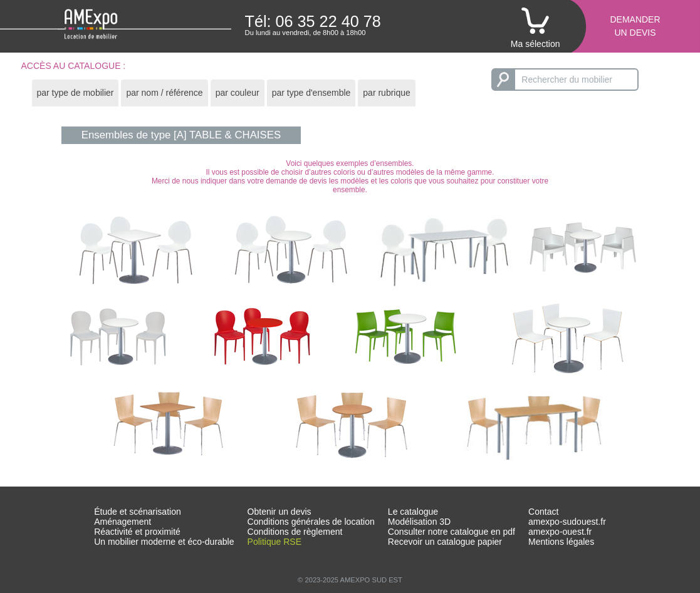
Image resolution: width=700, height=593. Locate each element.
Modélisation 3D (419, 522)
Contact (543, 512)
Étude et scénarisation (138, 512)
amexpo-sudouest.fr (567, 522)
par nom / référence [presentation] (164, 93)
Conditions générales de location (311, 522)
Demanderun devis (635, 26)
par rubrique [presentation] (387, 93)
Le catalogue (413, 512)
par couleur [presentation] (238, 93)
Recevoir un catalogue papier (445, 542)
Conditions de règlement (295, 532)
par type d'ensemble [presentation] (311, 93)
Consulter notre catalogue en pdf (452, 532)
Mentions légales (561, 542)
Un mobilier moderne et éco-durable (164, 542)
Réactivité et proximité (137, 532)
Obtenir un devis (279, 512)
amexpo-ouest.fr (560, 532)
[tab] (76, 93)
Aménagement (123, 522)
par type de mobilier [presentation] (76, 93)
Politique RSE (274, 542)
